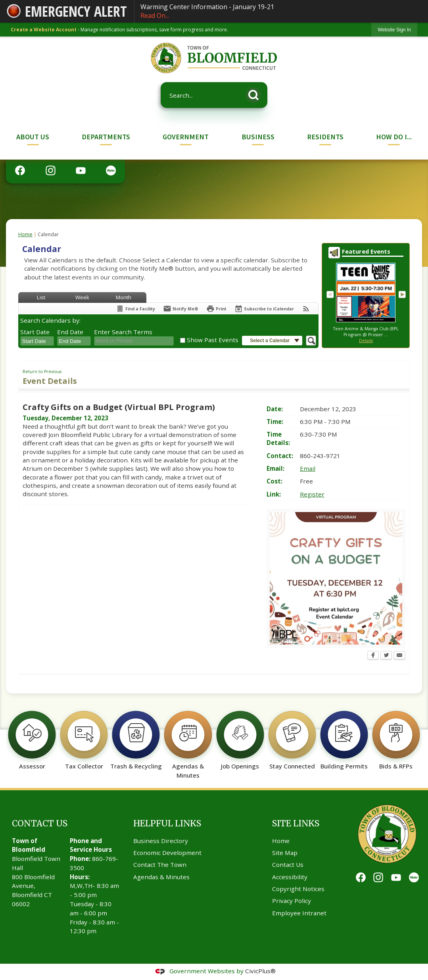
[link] (394, 30)
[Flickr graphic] (111, 170)
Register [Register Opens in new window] (312, 494)
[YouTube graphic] (81, 170)
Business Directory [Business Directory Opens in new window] (161, 841)
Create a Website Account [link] (44, 30)
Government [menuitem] (186, 137)
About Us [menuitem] (33, 137)
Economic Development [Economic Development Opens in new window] (167, 853)
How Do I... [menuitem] (394, 137)
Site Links (296, 823)
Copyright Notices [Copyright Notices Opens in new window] (298, 889)
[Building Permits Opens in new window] (344, 736)
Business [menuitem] (258, 137)
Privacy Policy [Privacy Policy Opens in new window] (292, 901)
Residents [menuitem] (325, 137)
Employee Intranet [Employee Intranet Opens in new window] (299, 913)
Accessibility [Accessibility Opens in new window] (290, 877)
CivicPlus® (260, 971)
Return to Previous (42, 372)
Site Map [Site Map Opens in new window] (285, 853)
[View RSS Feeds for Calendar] (306, 309)
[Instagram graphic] (51, 170)
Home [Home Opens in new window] (281, 841)
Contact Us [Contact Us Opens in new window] (288, 864)
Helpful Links (167, 823)
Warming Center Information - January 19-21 (281, 11)
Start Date (35, 332)
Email (308, 468)
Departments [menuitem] (106, 137)
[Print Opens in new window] (216, 309)
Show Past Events (213, 340)
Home (25, 234)
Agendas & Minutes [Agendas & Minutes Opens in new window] (161, 877)
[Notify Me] (181, 309)
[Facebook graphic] (20, 170)
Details (366, 341)
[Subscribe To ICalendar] (264, 309)
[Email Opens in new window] (399, 656)
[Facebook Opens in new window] (373, 656)
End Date (70, 332)
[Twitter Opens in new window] (386, 656)
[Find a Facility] (135, 309)
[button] (255, 93)
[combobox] (37, 341)
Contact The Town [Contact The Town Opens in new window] (160, 864)
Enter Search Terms (123, 332)
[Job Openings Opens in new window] (240, 736)
